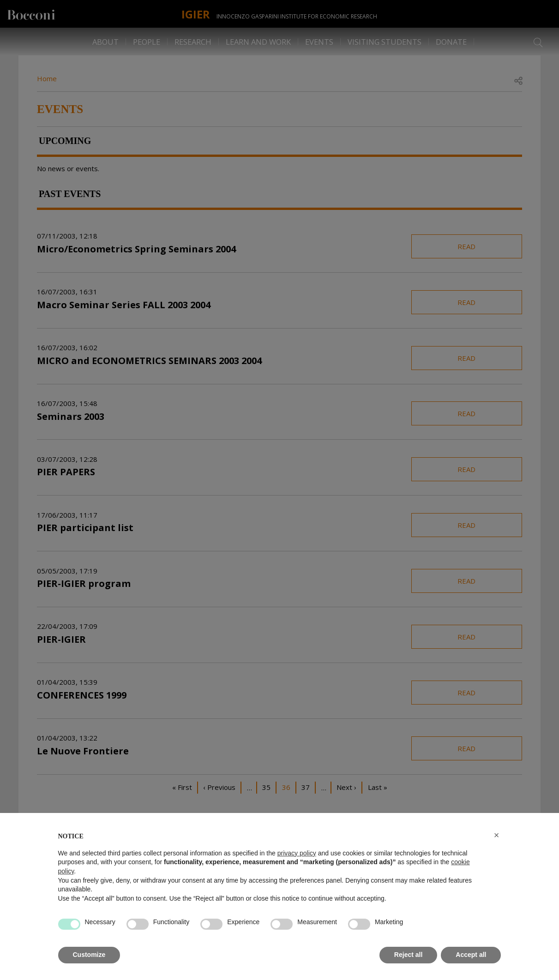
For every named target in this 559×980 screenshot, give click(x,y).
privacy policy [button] (297, 853)
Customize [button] (89, 955)
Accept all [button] (471, 955)
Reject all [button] (408, 955)
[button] (497, 835)
